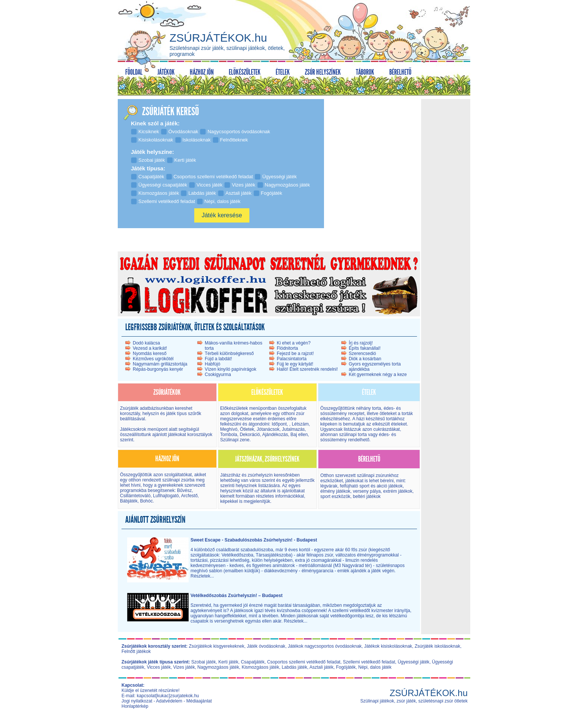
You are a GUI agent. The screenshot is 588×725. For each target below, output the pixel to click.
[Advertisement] (445, 214)
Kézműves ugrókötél (153, 359)
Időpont (278, 424)
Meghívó (229, 429)
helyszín (151, 414)
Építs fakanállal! (365, 348)
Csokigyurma (218, 375)
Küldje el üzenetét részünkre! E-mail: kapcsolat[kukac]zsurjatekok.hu (160, 693)
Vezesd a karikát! (150, 348)
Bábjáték (129, 501)
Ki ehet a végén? (294, 343)
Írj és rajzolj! (361, 343)
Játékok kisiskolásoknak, (389, 646)
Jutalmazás (293, 429)
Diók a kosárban (365, 359)
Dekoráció (250, 435)
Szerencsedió (362, 353)
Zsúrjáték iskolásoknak (437, 646)
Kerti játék (228, 662)
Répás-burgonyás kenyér (158, 369)
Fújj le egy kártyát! (295, 364)
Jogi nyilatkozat (137, 701)
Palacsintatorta (292, 359)
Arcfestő (189, 496)
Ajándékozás (275, 435)
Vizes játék (184, 667)
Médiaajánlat (199, 701)
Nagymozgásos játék (218, 667)
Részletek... (202, 576)
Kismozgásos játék (260, 667)
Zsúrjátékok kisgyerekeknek (216, 646)
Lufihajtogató (166, 496)
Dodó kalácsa (146, 343)
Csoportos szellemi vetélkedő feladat (304, 662)
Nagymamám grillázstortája (160, 364)
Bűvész (184, 490)
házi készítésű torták (377, 419)
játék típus (176, 414)
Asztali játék (321, 667)
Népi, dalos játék (375, 667)
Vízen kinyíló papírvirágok (230, 369)
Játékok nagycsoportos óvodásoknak (325, 646)
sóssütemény (334, 414)
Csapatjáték (253, 662)
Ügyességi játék (413, 662)
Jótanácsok (268, 429)
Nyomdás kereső (150, 353)
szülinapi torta (353, 435)
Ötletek (247, 429)
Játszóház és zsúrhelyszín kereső (254, 475)
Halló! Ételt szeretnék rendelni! (307, 369)
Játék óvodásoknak (266, 646)
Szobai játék (203, 662)
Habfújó (212, 364)
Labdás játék (294, 667)
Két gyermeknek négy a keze (378, 375)
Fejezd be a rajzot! (295, 353)
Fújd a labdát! (218, 359)
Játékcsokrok (133, 429)
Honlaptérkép (135, 706)
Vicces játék (159, 667)
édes (388, 408)
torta (376, 408)
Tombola (229, 435)
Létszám (300, 424)
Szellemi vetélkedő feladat (369, 662)
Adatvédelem (169, 701)
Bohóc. (147, 501)
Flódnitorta (287, 348)
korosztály (130, 414)
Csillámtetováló (135, 496)
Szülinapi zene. (235, 440)
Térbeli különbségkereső (229, 353)
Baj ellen (299, 435)
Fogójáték (346, 667)
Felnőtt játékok (136, 651)
